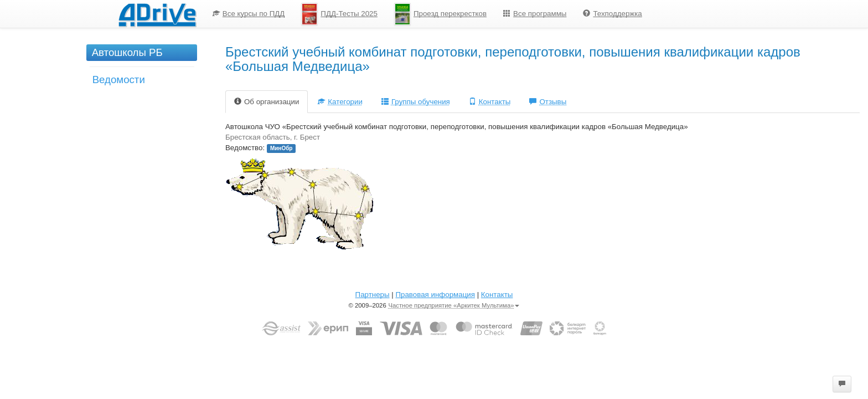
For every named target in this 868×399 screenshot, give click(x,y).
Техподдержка (612, 14)
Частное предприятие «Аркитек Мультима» (454, 305)
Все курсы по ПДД (249, 14)
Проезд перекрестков (440, 14)
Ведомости (119, 80)
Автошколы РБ (127, 52)
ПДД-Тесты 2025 (339, 14)
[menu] (427, 14)
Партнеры (373, 295)
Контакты (490, 102)
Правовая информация (435, 295)
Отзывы (548, 102)
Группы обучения (416, 102)
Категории (340, 102)
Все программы (535, 14)
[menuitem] (249, 14)
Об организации (267, 102)
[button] (842, 384)
